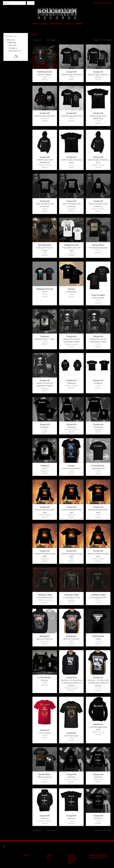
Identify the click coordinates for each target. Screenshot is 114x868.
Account (98, 3)
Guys (11, 42)
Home (35, 24)
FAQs (70, 863)
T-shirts (49, 855)
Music (68, 24)
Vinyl (48, 859)
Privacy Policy (72, 859)
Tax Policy (71, 861)
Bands (44, 24)
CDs (48, 857)
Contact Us (71, 855)
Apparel (79, 24)
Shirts (12, 45)
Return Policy (72, 857)
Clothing (10, 40)
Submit (31, 3)
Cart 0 (108, 3)
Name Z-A (38, 40)
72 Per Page (51, 40)
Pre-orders (56, 24)
